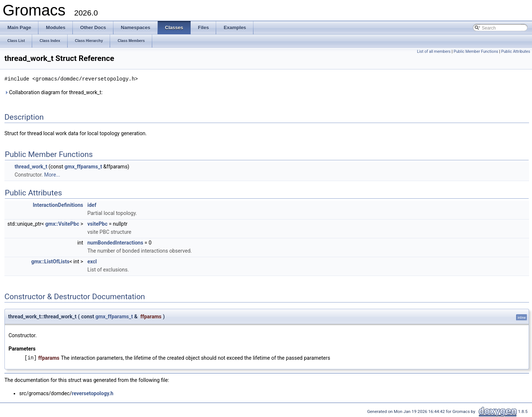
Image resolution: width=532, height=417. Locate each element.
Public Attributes (516, 52)
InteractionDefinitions (58, 205)
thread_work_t (31, 166)
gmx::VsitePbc (62, 223)
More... (52, 174)
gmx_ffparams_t (83, 166)
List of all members (434, 52)
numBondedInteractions (115, 242)
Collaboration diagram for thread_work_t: (54, 92)
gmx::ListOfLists (50, 261)
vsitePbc (97, 223)
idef (92, 205)
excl (92, 261)
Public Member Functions (476, 52)
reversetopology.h (93, 393)
